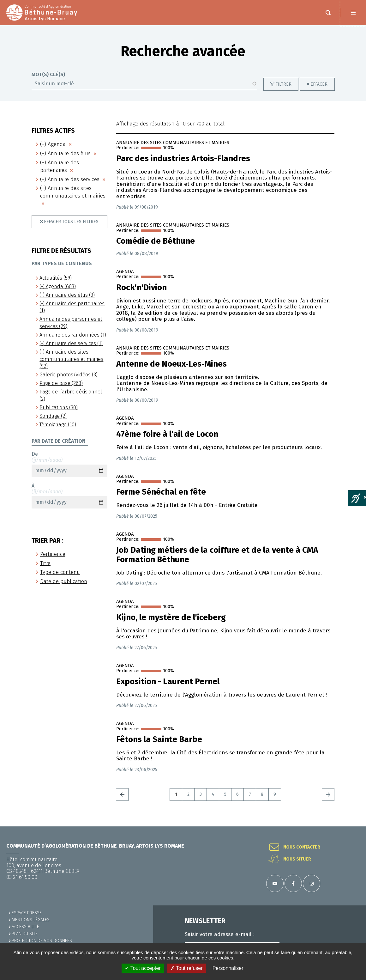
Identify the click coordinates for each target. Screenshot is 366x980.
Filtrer (283, 84)
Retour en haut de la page (353, 826)
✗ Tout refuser (187, 968)
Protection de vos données (42, 941)
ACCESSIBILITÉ (25, 927)
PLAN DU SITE (25, 934)
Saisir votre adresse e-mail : (220, 934)
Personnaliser (228, 968)
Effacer (319, 84)
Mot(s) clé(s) (48, 75)
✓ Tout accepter (143, 968)
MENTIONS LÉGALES (31, 920)
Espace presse (27, 913)
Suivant (328, 794)
